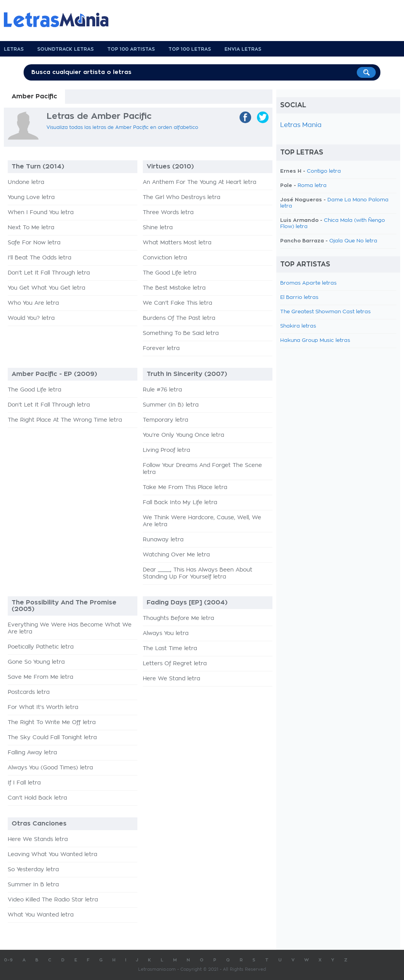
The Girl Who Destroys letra (181, 197)
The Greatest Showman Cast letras (325, 312)
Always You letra (166, 633)
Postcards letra (29, 692)
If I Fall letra (24, 783)
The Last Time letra (170, 649)
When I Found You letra (41, 213)
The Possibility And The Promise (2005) (64, 606)
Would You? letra (31, 318)
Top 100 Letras (190, 49)
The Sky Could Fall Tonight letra (52, 738)
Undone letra (26, 182)
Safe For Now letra (34, 243)
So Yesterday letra (33, 870)
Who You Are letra (33, 303)
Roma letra (312, 186)
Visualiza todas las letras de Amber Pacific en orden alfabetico (122, 127)
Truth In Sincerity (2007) (187, 374)
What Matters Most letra (177, 243)
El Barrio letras (299, 298)
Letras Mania (301, 125)
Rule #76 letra (162, 390)
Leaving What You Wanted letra (52, 855)
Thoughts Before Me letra (178, 618)
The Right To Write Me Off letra (52, 723)
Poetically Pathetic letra (41, 647)
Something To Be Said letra (181, 333)
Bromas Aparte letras (308, 283)
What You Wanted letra (41, 915)
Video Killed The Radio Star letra (53, 900)
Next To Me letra (31, 228)
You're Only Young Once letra (183, 435)
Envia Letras (243, 49)
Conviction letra (165, 258)
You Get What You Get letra (46, 288)
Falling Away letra (32, 753)
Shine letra (158, 228)
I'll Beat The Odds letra (39, 258)
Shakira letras (298, 326)
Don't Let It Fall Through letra (49, 273)
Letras (14, 49)
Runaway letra (163, 540)
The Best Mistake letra (174, 288)
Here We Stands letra (38, 839)
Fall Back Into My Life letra (180, 503)
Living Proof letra (166, 450)
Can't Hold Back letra (37, 798)
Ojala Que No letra (353, 241)
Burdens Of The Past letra (179, 318)
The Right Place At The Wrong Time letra (65, 420)
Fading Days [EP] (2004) (187, 602)
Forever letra (161, 348)
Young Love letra (31, 197)
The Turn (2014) (38, 166)
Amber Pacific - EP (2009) (54, 374)
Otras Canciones (39, 824)
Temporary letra (165, 420)
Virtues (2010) (170, 166)
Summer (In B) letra (171, 405)
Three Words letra (168, 213)
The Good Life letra (169, 273)
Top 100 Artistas (131, 49)
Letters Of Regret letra (175, 664)
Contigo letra (324, 171)
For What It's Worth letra (43, 707)
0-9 (8, 960)
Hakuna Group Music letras (315, 341)
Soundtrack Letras (65, 49)
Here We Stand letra (171, 679)
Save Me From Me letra (40, 677)
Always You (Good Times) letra (50, 768)
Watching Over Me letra (176, 555)
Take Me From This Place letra (185, 487)
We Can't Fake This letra (177, 303)
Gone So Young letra (36, 662)
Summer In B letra (33, 885)
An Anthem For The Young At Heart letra (199, 182)
